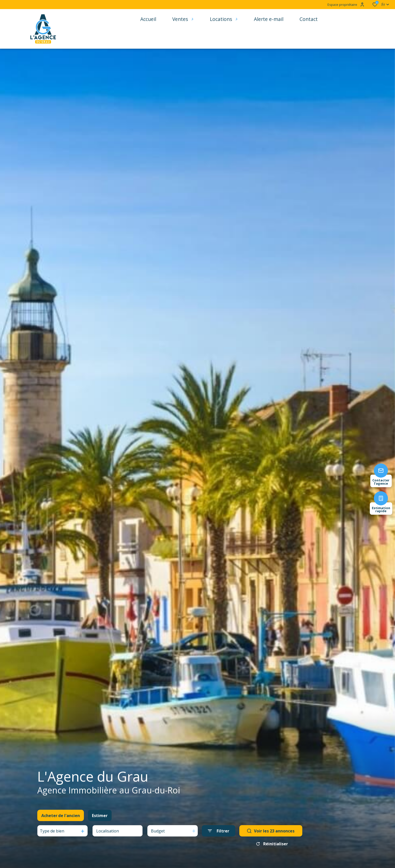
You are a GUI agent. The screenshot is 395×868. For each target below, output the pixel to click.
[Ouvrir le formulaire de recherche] (219, 831)
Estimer (100, 816)
